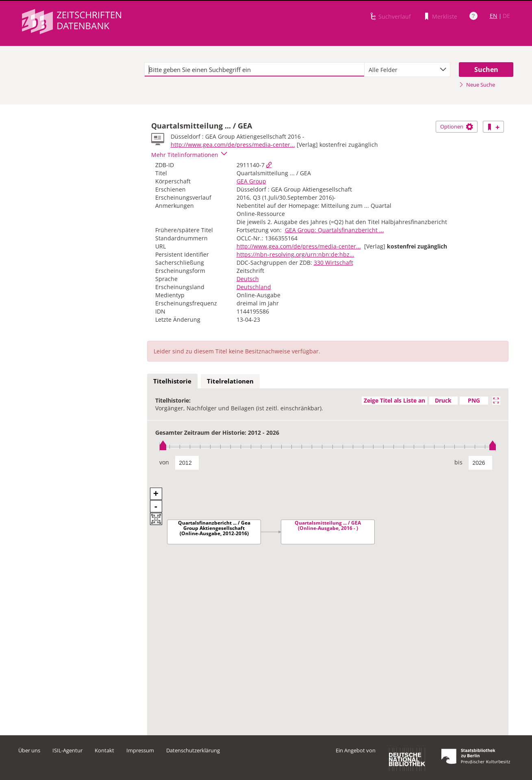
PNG (474, 400)
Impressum (140, 750)
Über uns (29, 750)
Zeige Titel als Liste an (394, 400)
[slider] (328, 447)
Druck (443, 400)
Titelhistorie (172, 381)
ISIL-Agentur (67, 750)
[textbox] (255, 70)
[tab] (172, 381)
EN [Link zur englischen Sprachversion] (494, 16)
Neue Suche (477, 85)
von (164, 462)
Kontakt (104, 750)
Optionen (457, 126)
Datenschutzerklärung (193, 750)
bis (458, 462)
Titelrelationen (230, 381)
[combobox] (407, 70)
